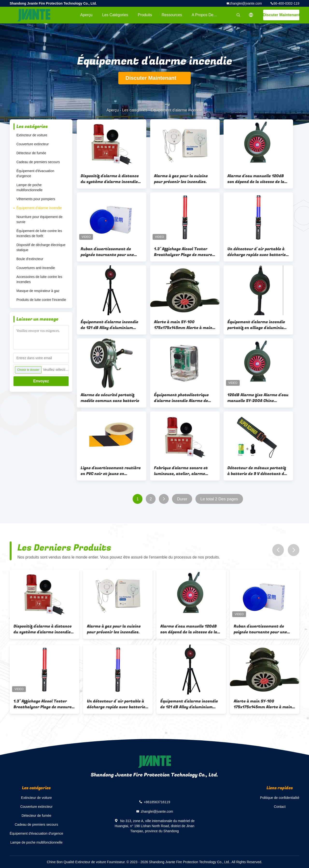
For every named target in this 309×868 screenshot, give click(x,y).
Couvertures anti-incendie (36, 268)
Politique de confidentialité (280, 798)
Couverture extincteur (33, 144)
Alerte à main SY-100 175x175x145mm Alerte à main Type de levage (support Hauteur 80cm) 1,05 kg (183, 325)
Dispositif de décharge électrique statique (41, 247)
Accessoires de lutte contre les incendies (39, 279)
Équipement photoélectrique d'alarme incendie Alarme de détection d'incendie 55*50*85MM (181, 398)
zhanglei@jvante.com (246, 3)
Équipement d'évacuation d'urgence (35, 173)
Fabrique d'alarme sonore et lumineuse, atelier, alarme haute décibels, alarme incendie (185, 471)
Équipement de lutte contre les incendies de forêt (39, 233)
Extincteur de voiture (32, 135)
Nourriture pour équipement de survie (39, 219)
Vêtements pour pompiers (36, 199)
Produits (145, 15)
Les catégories (115, 15)
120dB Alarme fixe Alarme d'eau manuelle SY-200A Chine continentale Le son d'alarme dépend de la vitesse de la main (258, 398)
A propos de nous (207, 15)
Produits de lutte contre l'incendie (41, 300)
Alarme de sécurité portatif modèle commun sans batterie (110, 398)
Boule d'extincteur (30, 259)
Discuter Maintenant (281, 15)
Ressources (172, 15)
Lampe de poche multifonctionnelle (29, 187)
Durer (182, 499)
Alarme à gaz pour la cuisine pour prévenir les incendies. (181, 179)
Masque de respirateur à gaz (38, 291)
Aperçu (86, 15)
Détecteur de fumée (31, 153)
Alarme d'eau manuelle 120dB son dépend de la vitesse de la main (256, 179)
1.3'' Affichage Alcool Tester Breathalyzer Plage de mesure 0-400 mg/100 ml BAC (183, 252)
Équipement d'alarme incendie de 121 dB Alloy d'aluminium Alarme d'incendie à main (109, 325)
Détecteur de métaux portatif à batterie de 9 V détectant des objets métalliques (258, 471)
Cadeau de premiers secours (38, 162)
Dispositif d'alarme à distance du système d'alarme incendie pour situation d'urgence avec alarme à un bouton (110, 179)
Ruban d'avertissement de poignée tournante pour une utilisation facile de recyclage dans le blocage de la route (110, 252)
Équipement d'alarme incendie (39, 208)
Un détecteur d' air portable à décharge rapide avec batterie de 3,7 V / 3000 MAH (257, 252)
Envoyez (41, 381)
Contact (280, 807)
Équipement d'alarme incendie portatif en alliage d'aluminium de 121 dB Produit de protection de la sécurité (258, 325)
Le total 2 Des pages (219, 499)
